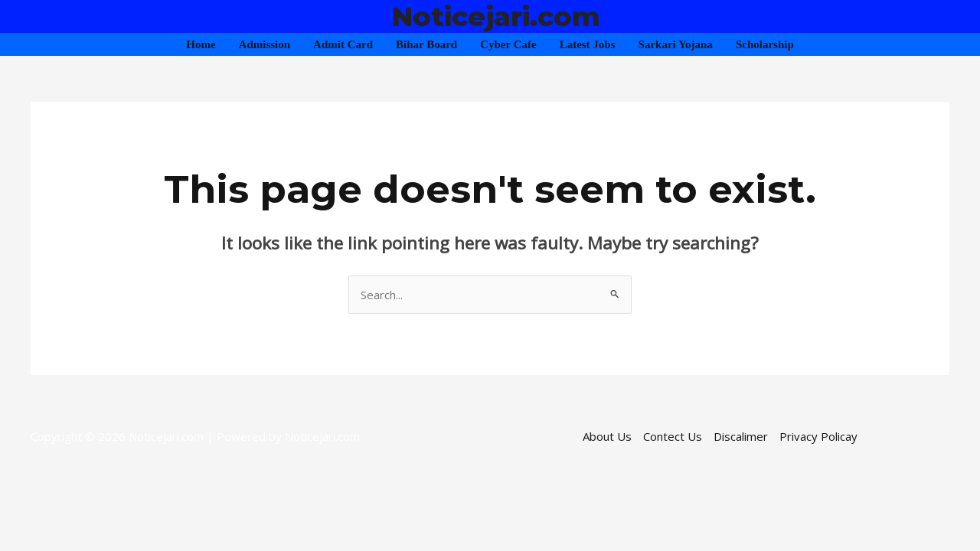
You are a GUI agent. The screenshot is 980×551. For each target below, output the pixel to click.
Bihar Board (426, 44)
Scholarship (765, 44)
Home (201, 44)
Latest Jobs (588, 44)
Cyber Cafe (508, 44)
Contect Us (673, 436)
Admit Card (343, 44)
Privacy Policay (818, 436)
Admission (265, 44)
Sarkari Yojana (676, 44)
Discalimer (741, 436)
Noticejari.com (496, 16)
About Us (607, 436)
